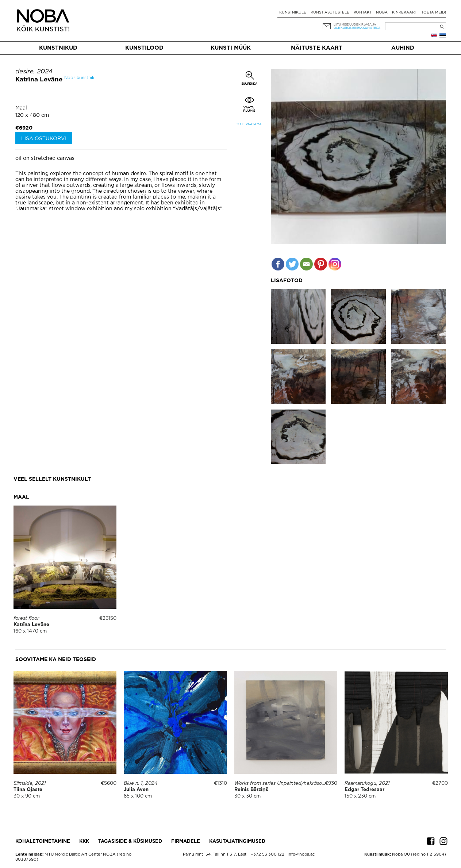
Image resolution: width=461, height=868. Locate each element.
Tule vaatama (249, 124)
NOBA (382, 13)
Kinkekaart (404, 13)
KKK (84, 842)
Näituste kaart (317, 48)
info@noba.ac (301, 854)
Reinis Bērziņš (251, 790)
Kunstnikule (293, 13)
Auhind (403, 48)
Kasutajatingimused (237, 842)
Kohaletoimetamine (43, 842)
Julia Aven (136, 790)
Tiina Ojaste (28, 790)
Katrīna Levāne (39, 80)
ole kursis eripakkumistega (357, 28)
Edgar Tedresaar (364, 790)
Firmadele (186, 842)
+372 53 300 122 (268, 854)
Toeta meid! (434, 13)
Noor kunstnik (79, 78)
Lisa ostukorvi (44, 139)
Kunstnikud (58, 48)
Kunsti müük (231, 48)
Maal (21, 108)
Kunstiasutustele (330, 13)
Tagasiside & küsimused (130, 842)
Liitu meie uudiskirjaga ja (355, 25)
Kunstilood (144, 48)
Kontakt (363, 13)
